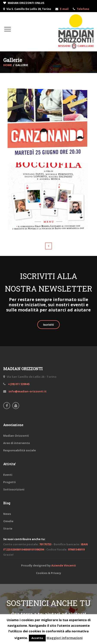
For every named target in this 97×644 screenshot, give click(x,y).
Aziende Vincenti (64, 565)
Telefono (83, 9)
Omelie (8, 521)
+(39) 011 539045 (18, 384)
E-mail (64, 9)
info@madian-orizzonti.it (27, 391)
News (7, 514)
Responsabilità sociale (20, 450)
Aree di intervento (17, 443)
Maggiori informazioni (65, 638)
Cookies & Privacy (48, 573)
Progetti (9, 482)
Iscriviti (48, 325)
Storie (8, 528)
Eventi (8, 475)
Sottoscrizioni (14, 489)
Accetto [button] (37, 638)
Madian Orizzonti (16, 436)
